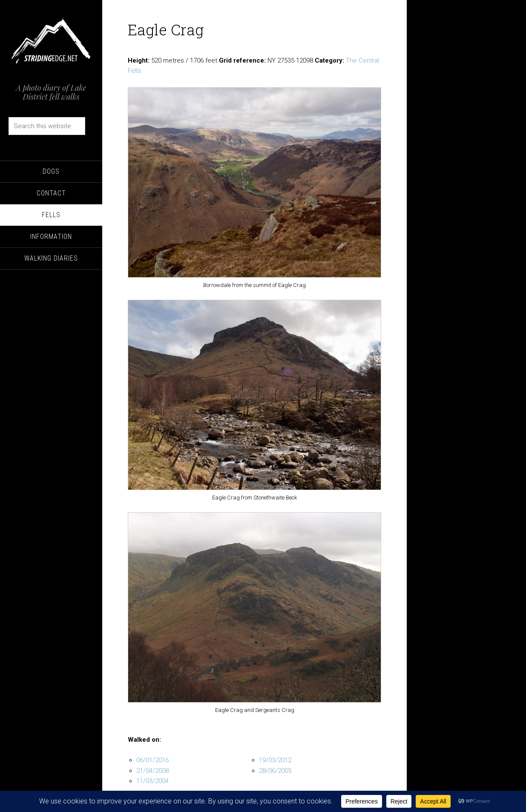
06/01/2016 (152, 760)
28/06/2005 (275, 771)
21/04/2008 (152, 771)
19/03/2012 (275, 760)
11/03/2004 (152, 781)
